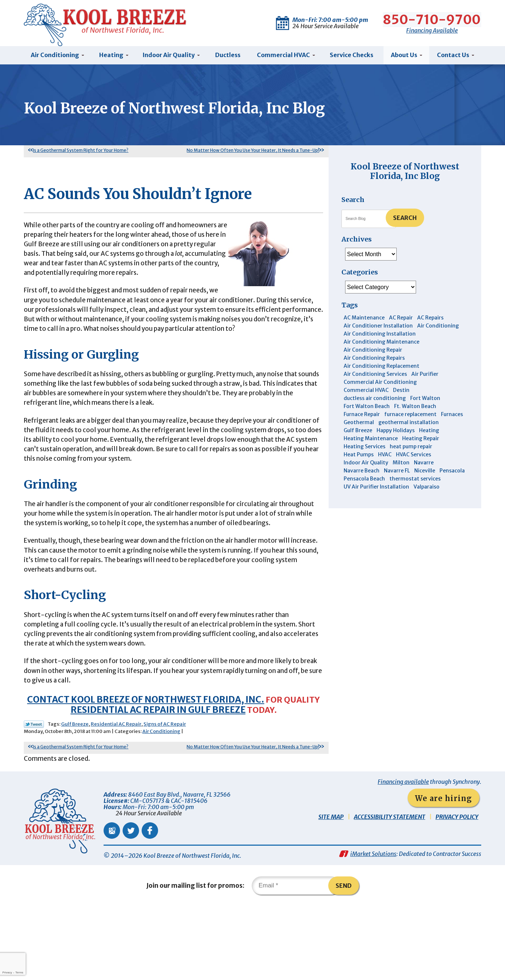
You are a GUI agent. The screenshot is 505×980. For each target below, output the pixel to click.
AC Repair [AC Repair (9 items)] (401, 321)
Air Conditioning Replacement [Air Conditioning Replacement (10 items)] (381, 369)
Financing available (403, 853)
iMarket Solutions (373, 927)
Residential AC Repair (116, 793)
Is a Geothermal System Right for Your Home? (81, 153)
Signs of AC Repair (165, 793)
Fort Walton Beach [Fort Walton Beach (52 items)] (367, 409)
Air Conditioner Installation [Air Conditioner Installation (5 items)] (378, 329)
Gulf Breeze (75, 793)
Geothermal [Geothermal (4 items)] (359, 426)
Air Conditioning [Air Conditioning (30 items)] (438, 329)
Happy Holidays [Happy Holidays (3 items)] (396, 434)
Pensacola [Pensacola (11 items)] (452, 474)
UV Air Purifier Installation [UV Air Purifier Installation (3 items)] (376, 490)
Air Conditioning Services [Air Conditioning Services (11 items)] (375, 377)
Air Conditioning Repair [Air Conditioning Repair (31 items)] (373, 353)
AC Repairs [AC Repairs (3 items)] (430, 321)
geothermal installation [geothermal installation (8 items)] (409, 426)
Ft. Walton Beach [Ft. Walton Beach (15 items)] (415, 409)
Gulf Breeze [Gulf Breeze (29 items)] (358, 434)
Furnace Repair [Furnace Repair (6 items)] (362, 418)
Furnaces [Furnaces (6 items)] (452, 418)
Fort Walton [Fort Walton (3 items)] (425, 401)
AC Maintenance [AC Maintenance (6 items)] (364, 321)
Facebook (150, 902)
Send (347, 960)
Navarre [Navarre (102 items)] (424, 466)
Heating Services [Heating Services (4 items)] (364, 450)
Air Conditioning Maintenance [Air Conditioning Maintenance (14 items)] (381, 345)
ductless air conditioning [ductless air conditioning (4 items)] (375, 401)
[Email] (296, 960)
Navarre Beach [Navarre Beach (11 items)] (362, 474)
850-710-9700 (432, 18)
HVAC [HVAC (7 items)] (385, 458)
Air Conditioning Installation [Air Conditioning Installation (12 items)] (380, 337)
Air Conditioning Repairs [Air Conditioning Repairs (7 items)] (374, 361)
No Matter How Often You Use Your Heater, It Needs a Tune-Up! (253, 153)
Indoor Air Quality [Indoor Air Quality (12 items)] (366, 466)
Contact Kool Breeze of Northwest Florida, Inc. (144, 768)
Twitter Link (34, 793)
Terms (19, 972)
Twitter (131, 902)
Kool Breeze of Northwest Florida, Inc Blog (405, 174)
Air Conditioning (161, 801)
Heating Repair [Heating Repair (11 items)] (421, 442)
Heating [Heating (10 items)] (429, 434)
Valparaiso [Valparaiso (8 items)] (427, 490)
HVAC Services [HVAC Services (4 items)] (414, 458)
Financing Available (432, 29)
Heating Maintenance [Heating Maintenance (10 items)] (371, 442)
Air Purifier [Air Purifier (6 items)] (425, 377)
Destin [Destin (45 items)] (401, 393)
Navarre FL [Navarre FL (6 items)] (397, 474)
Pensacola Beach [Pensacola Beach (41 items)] (364, 482)
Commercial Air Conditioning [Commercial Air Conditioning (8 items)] (380, 385)
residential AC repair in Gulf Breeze (156, 779)
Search (405, 221)
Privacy (7, 972)
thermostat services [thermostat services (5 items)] (415, 482)
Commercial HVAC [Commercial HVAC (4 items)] (366, 393)
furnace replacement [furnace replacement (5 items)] (410, 418)
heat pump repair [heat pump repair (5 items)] (411, 450)
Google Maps (112, 902)
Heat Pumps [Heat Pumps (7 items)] (359, 458)
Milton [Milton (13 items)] (401, 466)
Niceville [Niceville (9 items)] (425, 474)
